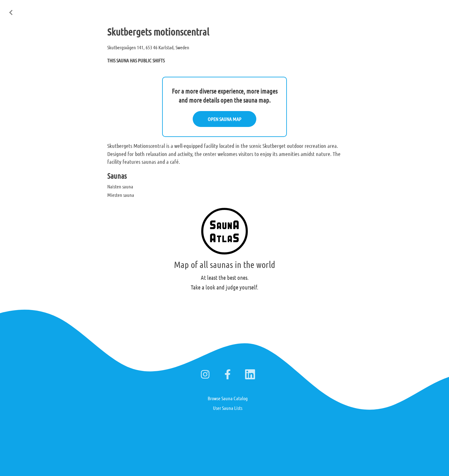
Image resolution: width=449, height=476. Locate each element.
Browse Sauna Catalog (228, 398)
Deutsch (415, 9)
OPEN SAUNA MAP (224, 119)
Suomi (395, 9)
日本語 (436, 9)
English (375, 9)
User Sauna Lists (228, 408)
